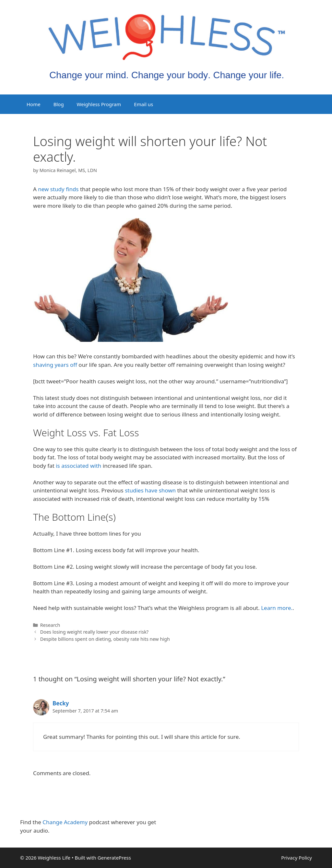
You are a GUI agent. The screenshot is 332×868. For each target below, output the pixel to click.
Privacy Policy (296, 858)
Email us (143, 104)
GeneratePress (114, 858)
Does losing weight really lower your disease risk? (94, 632)
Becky (61, 703)
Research (50, 625)
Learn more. (277, 608)
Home (34, 104)
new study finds (58, 189)
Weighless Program (99, 104)
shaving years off (55, 365)
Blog (59, 104)
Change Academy (65, 822)
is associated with (78, 466)
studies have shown (151, 490)
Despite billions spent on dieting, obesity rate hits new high (105, 639)
